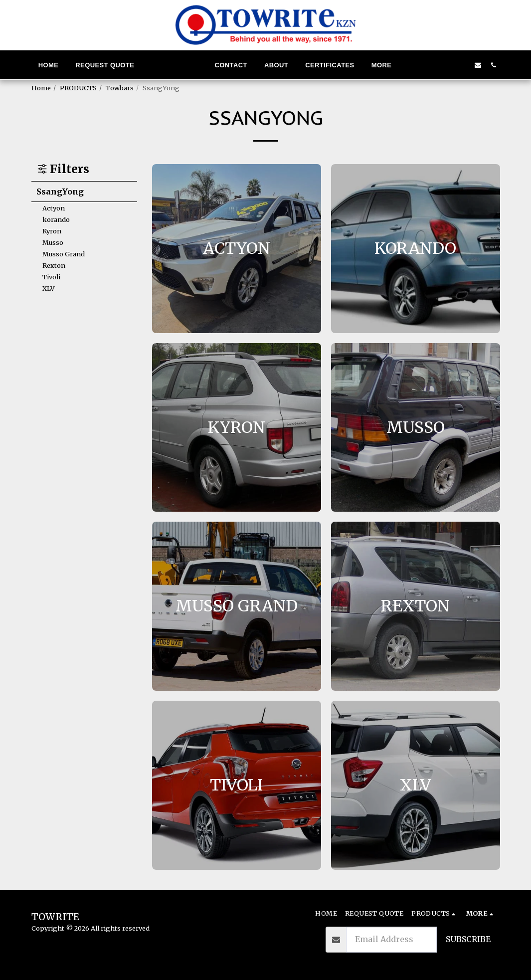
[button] (432, 65)
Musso (53, 242)
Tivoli (51, 277)
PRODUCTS (78, 88)
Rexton (54, 265)
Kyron (52, 231)
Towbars (120, 88)
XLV (49, 288)
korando (56, 219)
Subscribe (468, 939)
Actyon (54, 208)
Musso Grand (64, 254)
